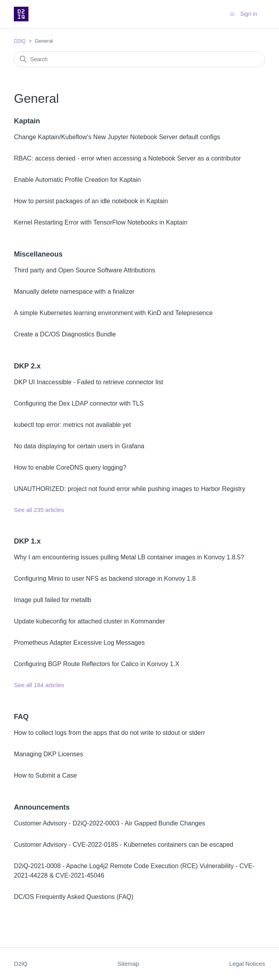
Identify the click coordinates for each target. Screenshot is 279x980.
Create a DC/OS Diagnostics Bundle (65, 334)
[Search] (139, 59)
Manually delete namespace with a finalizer (74, 292)
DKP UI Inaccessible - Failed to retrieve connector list (89, 382)
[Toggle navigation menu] (232, 14)
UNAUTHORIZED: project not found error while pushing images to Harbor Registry (129, 489)
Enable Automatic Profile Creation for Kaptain (77, 180)
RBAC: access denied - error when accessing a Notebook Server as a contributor (127, 158)
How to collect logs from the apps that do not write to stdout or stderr (109, 733)
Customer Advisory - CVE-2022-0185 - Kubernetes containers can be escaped (123, 845)
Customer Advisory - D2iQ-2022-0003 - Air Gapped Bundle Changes (109, 823)
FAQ (21, 717)
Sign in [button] (249, 14)
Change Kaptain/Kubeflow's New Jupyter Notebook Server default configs (117, 137)
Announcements (42, 807)
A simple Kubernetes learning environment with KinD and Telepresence (113, 313)
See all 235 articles (39, 510)
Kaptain (27, 121)
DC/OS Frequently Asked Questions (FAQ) (74, 897)
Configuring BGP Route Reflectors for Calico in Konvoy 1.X (97, 664)
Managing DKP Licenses (48, 754)
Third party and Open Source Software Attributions (85, 270)
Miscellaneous (38, 254)
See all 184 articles (39, 685)
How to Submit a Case (45, 775)
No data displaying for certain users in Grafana (79, 446)
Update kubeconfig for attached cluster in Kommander (89, 621)
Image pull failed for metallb (53, 600)
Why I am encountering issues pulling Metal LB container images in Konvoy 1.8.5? (129, 557)
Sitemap (128, 964)
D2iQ (20, 41)
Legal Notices (247, 964)
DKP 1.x (27, 541)
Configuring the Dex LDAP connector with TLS (79, 403)
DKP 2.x (27, 366)
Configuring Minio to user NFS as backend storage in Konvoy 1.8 (105, 579)
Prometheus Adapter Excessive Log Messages (79, 643)
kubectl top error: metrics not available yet (72, 425)
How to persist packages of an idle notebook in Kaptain (91, 201)
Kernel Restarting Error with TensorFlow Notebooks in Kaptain (101, 222)
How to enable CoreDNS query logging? (70, 467)
